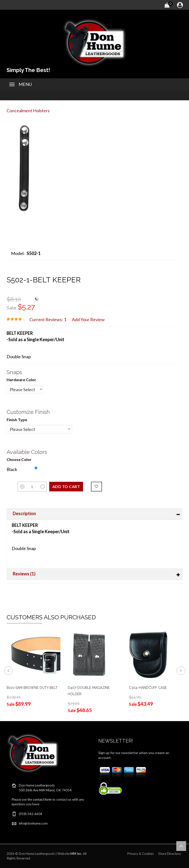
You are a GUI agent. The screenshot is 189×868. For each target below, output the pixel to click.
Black (12, 469)
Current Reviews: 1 (48, 319)
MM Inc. (76, 854)
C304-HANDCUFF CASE (148, 688)
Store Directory (170, 854)
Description (24, 513)
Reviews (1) (24, 574)
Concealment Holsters (28, 111)
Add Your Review (88, 319)
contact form (42, 799)
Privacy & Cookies (140, 854)
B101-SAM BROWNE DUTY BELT (32, 688)
